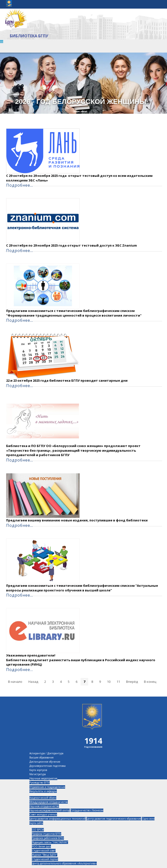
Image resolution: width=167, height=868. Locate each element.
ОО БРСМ (38, 830)
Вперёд (132, 682)
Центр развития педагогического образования (114, 819)
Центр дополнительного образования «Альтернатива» (64, 863)
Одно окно (148, 819)
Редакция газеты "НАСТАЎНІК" (50, 842)
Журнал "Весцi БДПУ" (45, 855)
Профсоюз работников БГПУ (48, 838)
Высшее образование (42, 757)
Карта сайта (36, 823)
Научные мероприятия (43, 778)
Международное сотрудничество (49, 802)
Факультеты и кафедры (43, 791)
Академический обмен (43, 798)
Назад (33, 682)
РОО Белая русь (41, 846)
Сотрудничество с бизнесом (87, 810)
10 (109, 682)
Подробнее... (20, 185)
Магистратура (38, 774)
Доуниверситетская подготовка (48, 766)
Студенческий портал (45, 859)
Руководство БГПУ (40, 783)
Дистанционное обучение (45, 762)
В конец (150, 682)
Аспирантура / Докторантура (46, 753)
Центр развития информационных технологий (58, 819)
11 (118, 682)
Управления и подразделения (47, 787)
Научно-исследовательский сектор (50, 810)
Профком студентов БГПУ (47, 834)
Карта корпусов (38, 770)
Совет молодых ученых (43, 814)
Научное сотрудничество (44, 806)
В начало (15, 682)
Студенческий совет (44, 851)
